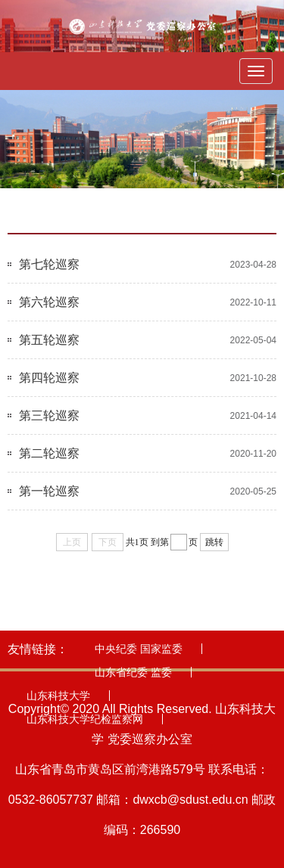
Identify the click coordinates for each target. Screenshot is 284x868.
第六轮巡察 (49, 302)
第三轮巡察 (49, 415)
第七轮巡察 (49, 264)
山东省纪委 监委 (133, 672)
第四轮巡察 (49, 378)
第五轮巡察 (49, 340)
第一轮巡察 (49, 491)
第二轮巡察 (49, 453)
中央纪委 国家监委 (139, 649)
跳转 (214, 542)
